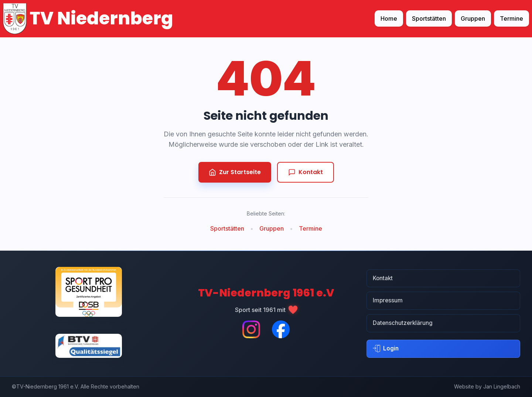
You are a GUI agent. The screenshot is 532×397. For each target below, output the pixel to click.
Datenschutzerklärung (403, 323)
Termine (511, 18)
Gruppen (473, 18)
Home (389, 18)
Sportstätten (429, 18)
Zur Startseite (235, 172)
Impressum (388, 300)
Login (386, 349)
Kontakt (306, 172)
